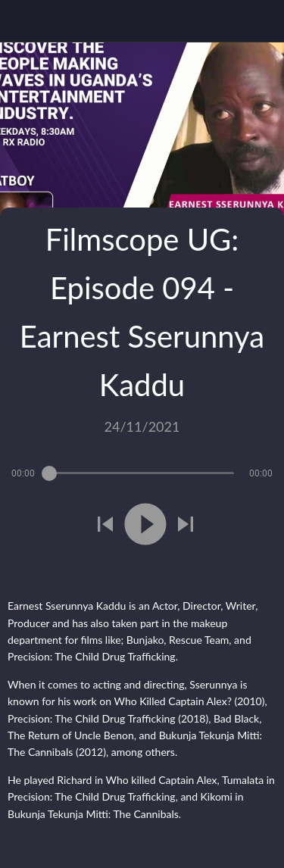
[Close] (21, 21)
